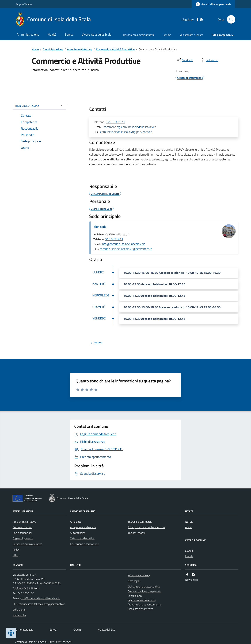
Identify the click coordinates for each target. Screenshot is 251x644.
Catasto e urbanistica (82, 538)
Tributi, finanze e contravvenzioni (147, 527)
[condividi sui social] (184, 60)
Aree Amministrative (80, 49)
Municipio (100, 227)
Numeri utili (19, 615)
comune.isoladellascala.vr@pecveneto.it (126, 132)
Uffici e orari (19, 609)
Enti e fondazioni (22, 533)
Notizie (189, 522)
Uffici (15, 555)
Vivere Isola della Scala (97, 34)
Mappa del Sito (106, 630)
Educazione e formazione (84, 544)
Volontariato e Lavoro (191, 35)
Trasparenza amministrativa (138, 35)
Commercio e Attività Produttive (115, 49)
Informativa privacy (139, 575)
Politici (16, 549)
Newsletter (192, 580)
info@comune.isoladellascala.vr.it (123, 244)
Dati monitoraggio (23, 630)
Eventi (189, 556)
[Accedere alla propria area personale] (213, 4)
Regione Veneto (24, 4)
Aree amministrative (24, 522)
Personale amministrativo (27, 544)
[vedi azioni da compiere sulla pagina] (209, 60)
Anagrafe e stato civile (83, 527)
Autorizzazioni (78, 533)
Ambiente (76, 522)
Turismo (167, 35)
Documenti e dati (22, 527)
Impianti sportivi (137, 533)
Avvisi (189, 527)
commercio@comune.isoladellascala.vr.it (130, 127)
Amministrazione (28, 34)
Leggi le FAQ (135, 596)
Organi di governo (23, 538)
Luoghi (189, 551)
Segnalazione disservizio (142, 600)
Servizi (69, 34)
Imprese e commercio (140, 522)
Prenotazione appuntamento (144, 604)
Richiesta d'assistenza (140, 609)
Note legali (134, 581)
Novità (52, 34)
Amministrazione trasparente (144, 591)
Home (35, 49)
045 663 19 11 (116, 122)
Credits (77, 630)
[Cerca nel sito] (230, 19)
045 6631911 (114, 239)
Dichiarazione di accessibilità (144, 586)
